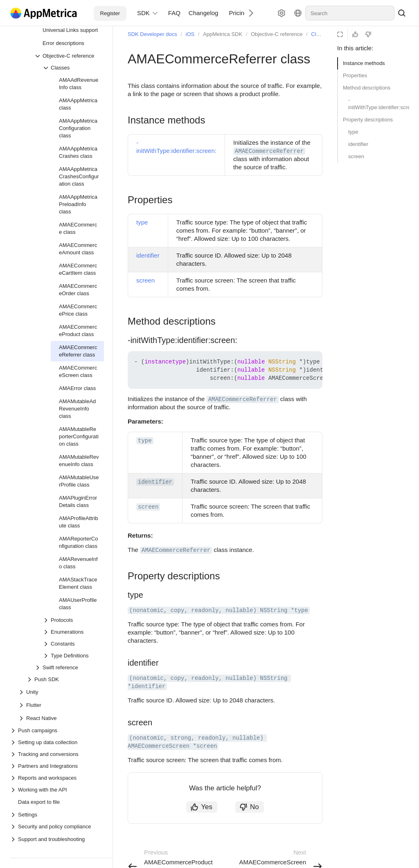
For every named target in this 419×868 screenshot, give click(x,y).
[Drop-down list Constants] (73, 644)
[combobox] (350, 13)
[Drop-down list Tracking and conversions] (57, 754)
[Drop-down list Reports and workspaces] (57, 778)
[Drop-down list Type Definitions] (73, 656)
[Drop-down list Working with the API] (57, 790)
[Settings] (282, 13)
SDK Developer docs (152, 34)
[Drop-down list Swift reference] (69, 667)
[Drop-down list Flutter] (22, 705)
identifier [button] (155, 482)
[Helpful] (355, 34)
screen (356, 156)
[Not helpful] (368, 34)
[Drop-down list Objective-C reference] (69, 56)
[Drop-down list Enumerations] (73, 632)
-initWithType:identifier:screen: (379, 104)
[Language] (298, 13)
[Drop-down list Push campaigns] (57, 730)
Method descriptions (367, 88)
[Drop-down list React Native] (22, 718)
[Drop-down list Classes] (73, 68)
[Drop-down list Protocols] (73, 620)
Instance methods (364, 63)
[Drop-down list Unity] (22, 692)
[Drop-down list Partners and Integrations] (57, 766)
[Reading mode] (340, 34)
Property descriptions (368, 120)
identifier (358, 144)
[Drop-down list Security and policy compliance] (57, 827)
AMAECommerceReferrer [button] (269, 151)
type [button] (145, 441)
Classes (320, 34)
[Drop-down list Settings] (57, 815)
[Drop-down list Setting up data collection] (57, 742)
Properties (355, 75)
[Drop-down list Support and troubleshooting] (14, 839)
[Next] (248, 13)
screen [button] (148, 507)
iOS (190, 34)
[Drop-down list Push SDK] (65, 679)
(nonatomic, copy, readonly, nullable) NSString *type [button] (219, 610)
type (353, 132)
